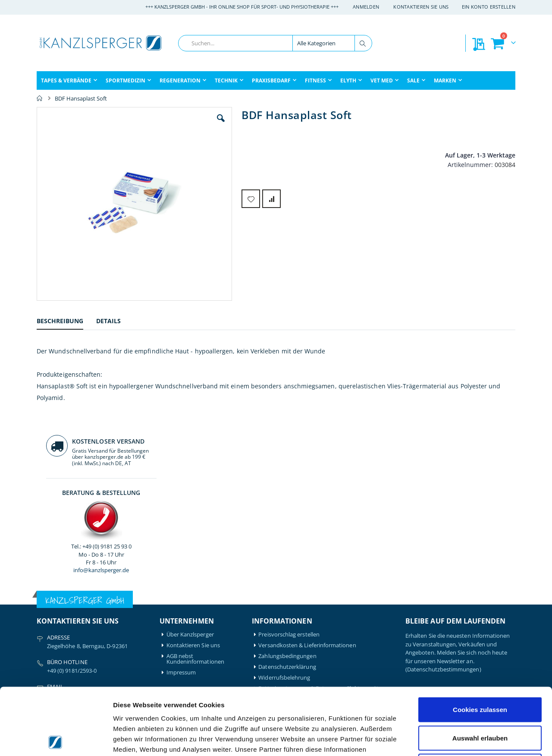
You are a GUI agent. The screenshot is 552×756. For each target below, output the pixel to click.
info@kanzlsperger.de (460, 248)
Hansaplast (113, 599)
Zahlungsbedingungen (287, 481)
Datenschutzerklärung (287, 492)
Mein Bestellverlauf (191, 610)
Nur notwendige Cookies (480, 699)
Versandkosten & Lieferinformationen (307, 470)
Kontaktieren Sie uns (421, 7)
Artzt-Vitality (53, 610)
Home (40, 98)
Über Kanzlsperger (190, 459)
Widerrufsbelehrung (284, 502)
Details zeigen (459, 739)
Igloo (105, 610)
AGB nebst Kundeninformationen (195, 484)
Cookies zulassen (480, 643)
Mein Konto (182, 599)
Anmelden (366, 7)
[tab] (66, 322)
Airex (43, 599)
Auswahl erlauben (480, 671)
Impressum (181, 497)
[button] (172, 125)
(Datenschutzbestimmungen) (443, 494)
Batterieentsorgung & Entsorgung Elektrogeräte (320, 513)
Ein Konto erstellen (489, 7)
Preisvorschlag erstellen (289, 459)
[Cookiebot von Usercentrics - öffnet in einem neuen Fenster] (56, 739)
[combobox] (275, 43)
